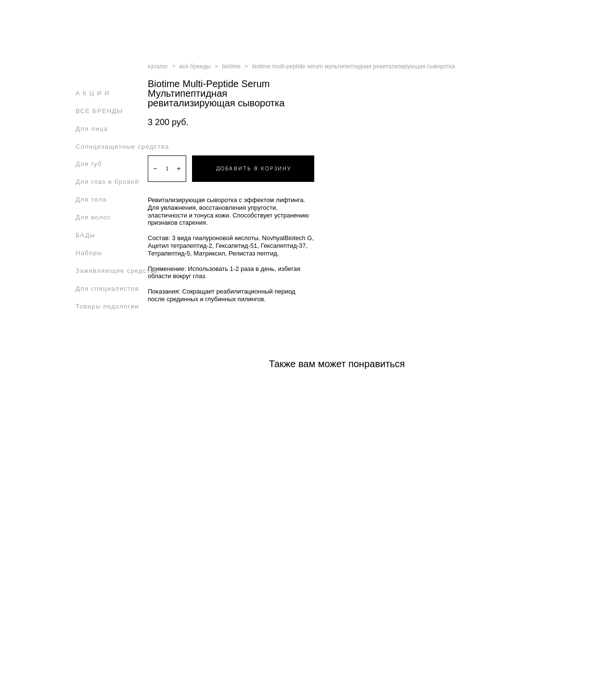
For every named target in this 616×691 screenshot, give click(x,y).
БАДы (85, 235)
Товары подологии (107, 306)
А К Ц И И (93, 93)
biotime (231, 66)
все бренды (195, 66)
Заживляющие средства (117, 271)
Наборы (89, 253)
